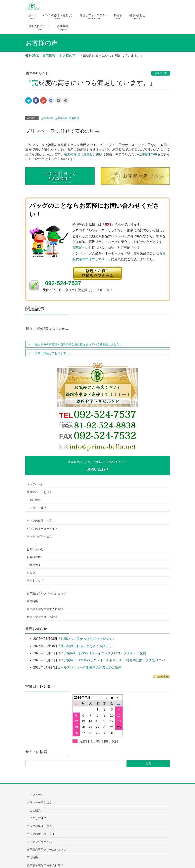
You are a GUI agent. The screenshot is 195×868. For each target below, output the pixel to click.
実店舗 (77, 248)
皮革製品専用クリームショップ (46, 593)
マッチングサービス (39, 536)
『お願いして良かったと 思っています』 (87, 639)
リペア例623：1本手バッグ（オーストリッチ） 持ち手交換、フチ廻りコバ (111, 660)
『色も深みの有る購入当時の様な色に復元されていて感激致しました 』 (78, 344)
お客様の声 (161, 73)
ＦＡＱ (31, 573)
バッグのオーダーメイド (42, 529)
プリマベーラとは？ (39, 492)
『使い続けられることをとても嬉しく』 (86, 646)
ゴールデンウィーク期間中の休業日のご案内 (89, 667)
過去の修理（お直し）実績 (83, 154)
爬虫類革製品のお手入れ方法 (45, 609)
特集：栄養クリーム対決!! (43, 617)
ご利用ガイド (35, 565)
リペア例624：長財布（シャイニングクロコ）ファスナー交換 (102, 653)
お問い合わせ (35, 549)
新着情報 (74, 118)
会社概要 (35, 500)
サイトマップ (35, 581)
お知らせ (162, 676)
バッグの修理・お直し (41, 521)
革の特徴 (32, 601)
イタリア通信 (38, 508)
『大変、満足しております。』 (52, 353)
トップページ (35, 484)
